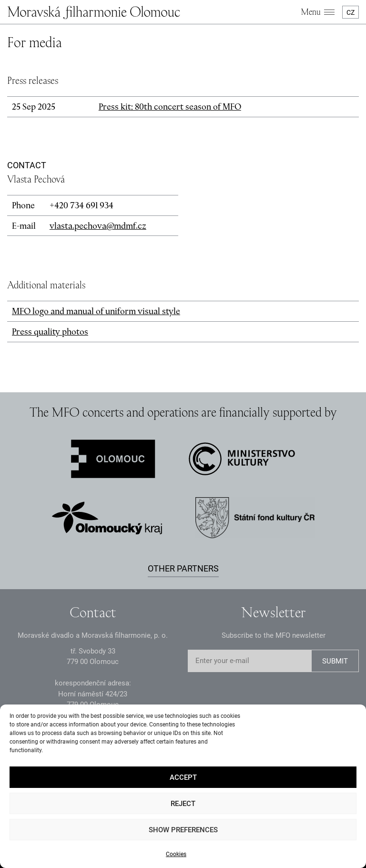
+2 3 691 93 (81, 205)
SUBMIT (335, 661)
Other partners (183, 568)
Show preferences (183, 830)
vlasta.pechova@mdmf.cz (98, 226)
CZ (351, 12)
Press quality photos (50, 332)
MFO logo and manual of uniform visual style (96, 311)
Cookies (176, 854)
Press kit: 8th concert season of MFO (170, 107)
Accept (183, 777)
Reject (183, 804)
